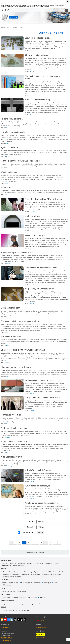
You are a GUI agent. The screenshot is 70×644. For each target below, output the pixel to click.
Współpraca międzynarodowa (21, 574)
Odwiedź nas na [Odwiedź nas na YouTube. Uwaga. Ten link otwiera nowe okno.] (5, 620)
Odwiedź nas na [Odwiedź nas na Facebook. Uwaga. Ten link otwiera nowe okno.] (9, 620)
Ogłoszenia (23, 598)
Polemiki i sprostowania (19, 566)
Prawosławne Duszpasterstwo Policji (12, 576)
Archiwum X (30, 563)
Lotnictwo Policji (6, 566)
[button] (67, 11)
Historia (55, 572)
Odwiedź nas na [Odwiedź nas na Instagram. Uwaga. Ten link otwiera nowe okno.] (12, 620)
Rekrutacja (42, 598)
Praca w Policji (5, 594)
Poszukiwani (49, 563)
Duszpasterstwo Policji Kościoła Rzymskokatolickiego (46, 574)
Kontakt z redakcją (5, 627)
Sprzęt (61, 572)
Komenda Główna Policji (25, 572)
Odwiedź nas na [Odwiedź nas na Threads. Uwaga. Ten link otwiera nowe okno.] (15, 620)
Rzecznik (4, 610)
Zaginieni (57, 563)
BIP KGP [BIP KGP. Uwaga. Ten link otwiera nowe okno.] (43, 620)
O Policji (3, 569)
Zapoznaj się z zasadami (6, 638)
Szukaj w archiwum (27, 532)
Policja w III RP (47, 572)
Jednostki (4, 572)
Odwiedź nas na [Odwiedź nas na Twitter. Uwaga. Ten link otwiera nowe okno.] (18, 620)
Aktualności (14, 27)
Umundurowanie (6, 574)
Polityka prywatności (6, 640)
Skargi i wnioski (13, 610)
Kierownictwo (13, 572)
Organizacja (37, 572)
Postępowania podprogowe (27, 604)
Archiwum (21, 27)
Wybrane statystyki (26, 583)
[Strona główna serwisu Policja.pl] (2, 10)
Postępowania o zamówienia (10, 604)
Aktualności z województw (17, 563)
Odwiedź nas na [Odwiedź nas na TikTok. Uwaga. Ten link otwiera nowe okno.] (22, 620)
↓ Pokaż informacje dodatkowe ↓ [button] (35, 552)
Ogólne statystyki (14, 583)
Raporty (55, 583)
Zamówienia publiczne (7, 601)
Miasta (31, 522)
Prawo (3, 588)
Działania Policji (6, 560)
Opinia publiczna (6, 585)
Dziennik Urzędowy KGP (9, 591)
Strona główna (5, 27)
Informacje (5, 583)
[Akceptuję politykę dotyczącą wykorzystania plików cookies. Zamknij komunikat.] (68, 1)
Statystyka (4, 580)
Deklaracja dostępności (41, 627)
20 (50, 543)
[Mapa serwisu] (5, 10)
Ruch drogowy (39, 563)
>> (59, 542)
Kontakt (3, 607)
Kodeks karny (37, 583)
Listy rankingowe (32, 598)
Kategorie (30, 527)
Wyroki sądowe (22, 591)
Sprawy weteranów (25, 610)
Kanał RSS (2, 620)
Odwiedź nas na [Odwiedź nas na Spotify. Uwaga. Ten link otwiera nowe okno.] (25, 620)
